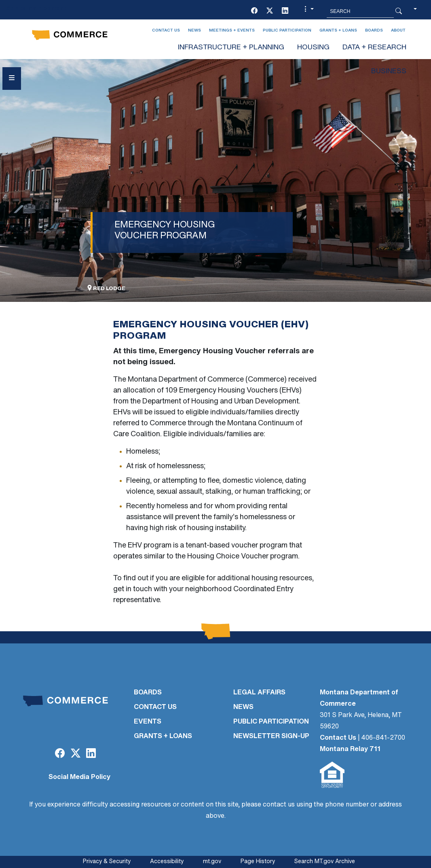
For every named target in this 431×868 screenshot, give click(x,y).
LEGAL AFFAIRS (259, 693)
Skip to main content (36, 9)
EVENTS (148, 722)
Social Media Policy (79, 777)
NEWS (243, 707)
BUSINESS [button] (389, 71)
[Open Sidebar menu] (12, 79)
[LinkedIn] (285, 11)
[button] (308, 11)
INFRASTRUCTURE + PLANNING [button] (231, 48)
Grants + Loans (338, 31)
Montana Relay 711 (350, 749)
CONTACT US (155, 707)
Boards (374, 31)
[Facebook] (254, 11)
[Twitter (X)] (270, 11)
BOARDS (148, 693)
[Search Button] (399, 11)
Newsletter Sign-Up (271, 736)
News (194, 31)
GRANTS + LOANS (163, 736)
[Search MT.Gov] (360, 11)
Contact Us (166, 31)
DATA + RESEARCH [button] (374, 48)
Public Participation (287, 31)
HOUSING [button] (313, 48)
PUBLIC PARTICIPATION (271, 722)
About (398, 31)
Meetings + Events (232, 31)
